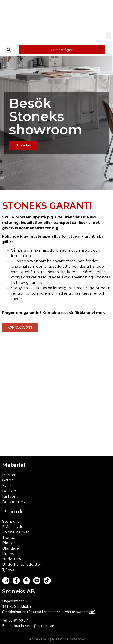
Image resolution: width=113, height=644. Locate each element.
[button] (109, 35)
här (92, 612)
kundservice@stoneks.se (34, 626)
